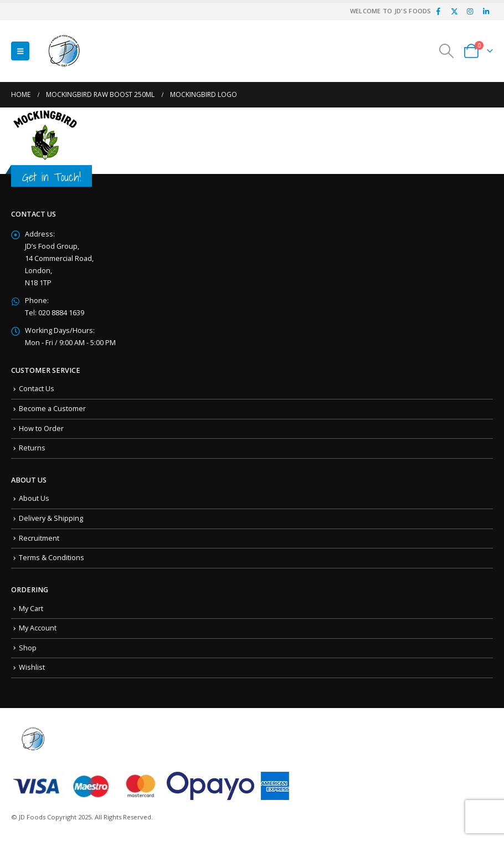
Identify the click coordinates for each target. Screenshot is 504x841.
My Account (38, 628)
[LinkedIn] (486, 11)
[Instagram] (470, 11)
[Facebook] (439, 11)
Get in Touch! (52, 177)
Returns (32, 448)
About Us (34, 498)
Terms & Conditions (52, 558)
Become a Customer (52, 409)
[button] (20, 51)
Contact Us (37, 389)
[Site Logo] (64, 51)
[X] (454, 11)
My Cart (31, 609)
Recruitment (39, 538)
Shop (28, 648)
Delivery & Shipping (51, 518)
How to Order (41, 429)
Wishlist (32, 667)
